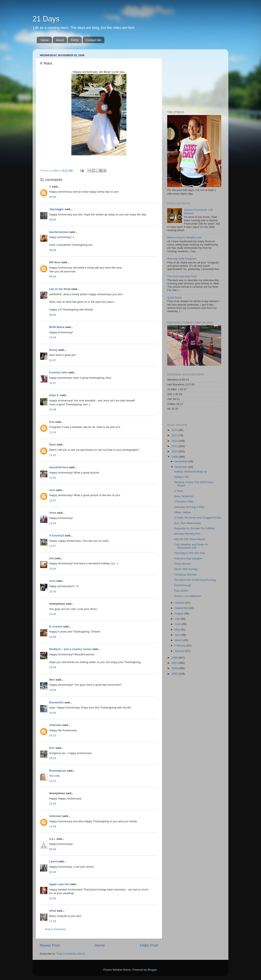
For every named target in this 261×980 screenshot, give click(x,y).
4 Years (179, 491)
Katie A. (54, 395)
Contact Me (93, 40)
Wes (52, 680)
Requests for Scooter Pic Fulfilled (195, 528)
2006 (175, 668)
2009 (175, 457)
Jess (53, 490)
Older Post (149, 945)
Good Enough (183, 585)
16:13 (53, 735)
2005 (175, 674)
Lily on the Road (60, 289)
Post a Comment (55, 929)
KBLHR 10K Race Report (190, 539)
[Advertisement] (193, 78)
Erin (52, 422)
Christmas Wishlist (185, 575)
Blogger (152, 970)
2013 (175, 435)
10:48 (53, 409)
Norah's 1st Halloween (188, 596)
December (181, 461)
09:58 (53, 849)
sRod (53, 911)
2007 (175, 663)
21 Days (46, 19)
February (181, 645)
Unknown (55, 725)
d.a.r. (52, 839)
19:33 (53, 758)
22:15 (53, 781)
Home (45, 40)
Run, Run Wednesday (188, 523)
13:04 (53, 569)
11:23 (53, 455)
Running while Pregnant (182, 259)
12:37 (53, 500)
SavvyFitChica (59, 467)
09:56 (53, 315)
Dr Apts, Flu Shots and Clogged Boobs (198, 518)
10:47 (53, 383)
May (178, 630)
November (181, 467)
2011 (175, 446)
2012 (175, 441)
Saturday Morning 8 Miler (190, 507)
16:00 (53, 713)
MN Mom (55, 262)
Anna (53, 513)
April (178, 635)
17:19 (53, 921)
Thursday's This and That (190, 553)
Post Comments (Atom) (71, 954)
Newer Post (50, 945)
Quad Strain (175, 298)
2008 (175, 658)
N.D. (52, 748)
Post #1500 (181, 591)
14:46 (53, 667)
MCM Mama (57, 327)
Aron (52, 581)
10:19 (53, 337)
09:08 (53, 250)
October (180, 603)
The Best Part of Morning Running (195, 580)
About (60, 40)
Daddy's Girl (182, 477)
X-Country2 (57, 535)
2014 (175, 430)
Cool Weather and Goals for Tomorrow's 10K (191, 546)
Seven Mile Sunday (186, 569)
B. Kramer (56, 626)
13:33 (53, 591)
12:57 (53, 546)
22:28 (53, 804)
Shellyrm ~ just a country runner (70, 649)
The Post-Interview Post (182, 276)
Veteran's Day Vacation (188, 559)
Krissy (53, 350)
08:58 (53, 197)
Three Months (183, 564)
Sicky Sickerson (184, 496)
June (178, 624)
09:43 (53, 277)
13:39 (53, 614)
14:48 (53, 690)
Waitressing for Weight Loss (184, 237)
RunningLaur (58, 771)
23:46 (53, 872)
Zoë (52, 558)
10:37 (53, 360)
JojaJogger (56, 209)
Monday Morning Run (187, 534)
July (178, 619)
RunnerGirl (56, 702)
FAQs (75, 40)
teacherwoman (59, 232)
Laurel (53, 861)
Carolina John (58, 372)
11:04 (53, 432)
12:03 (53, 478)
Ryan (53, 445)
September (182, 608)
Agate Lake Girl (59, 884)
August (179, 613)
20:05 (53, 898)
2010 (175, 451)
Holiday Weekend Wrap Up (191, 472)
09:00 (53, 220)
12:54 (53, 523)
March (179, 640)
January (180, 651)
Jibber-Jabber (183, 512)
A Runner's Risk (184, 502)
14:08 (53, 637)
